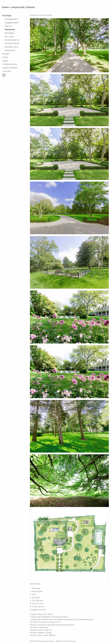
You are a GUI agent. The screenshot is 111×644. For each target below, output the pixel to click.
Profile (6, 54)
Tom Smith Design (69, 641)
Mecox (8, 26)
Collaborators (10, 64)
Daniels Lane (11, 47)
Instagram (13, 75)
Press (5, 57)
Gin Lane (9, 36)
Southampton (12, 40)
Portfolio (7, 16)
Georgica (10, 33)
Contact (7, 71)
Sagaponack (12, 23)
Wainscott (10, 50)
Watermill (10, 30)
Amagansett (11, 19)
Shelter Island (12, 43)
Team (5, 61)
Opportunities (10, 68)
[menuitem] (13, 33)
